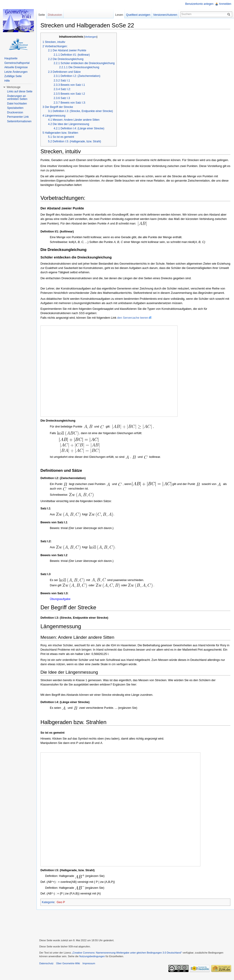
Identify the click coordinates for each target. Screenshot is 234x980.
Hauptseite (11, 58)
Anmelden (225, 4)
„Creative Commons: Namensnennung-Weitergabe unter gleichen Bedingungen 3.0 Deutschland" (127, 953)
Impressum (89, 963)
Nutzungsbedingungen (92, 956)
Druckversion (15, 112)
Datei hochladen (17, 104)
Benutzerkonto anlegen (199, 4)
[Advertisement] (135, 924)
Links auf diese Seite (20, 91)
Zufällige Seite (13, 76)
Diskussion (55, 15)
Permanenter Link (18, 117)
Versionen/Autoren (165, 15)
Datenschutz (46, 963)
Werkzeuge (13, 87)
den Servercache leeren (133, 318)
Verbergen (91, 37)
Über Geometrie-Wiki (68, 963)
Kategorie (48, 902)
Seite (41, 15)
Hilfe (7, 81)
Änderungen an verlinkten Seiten (17, 98)
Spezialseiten (15, 108)
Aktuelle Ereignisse (16, 67)
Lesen (119, 15)
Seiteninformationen (19, 121)
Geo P (61, 902)
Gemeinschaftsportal (17, 63)
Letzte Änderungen (16, 72)
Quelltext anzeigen (138, 15)
